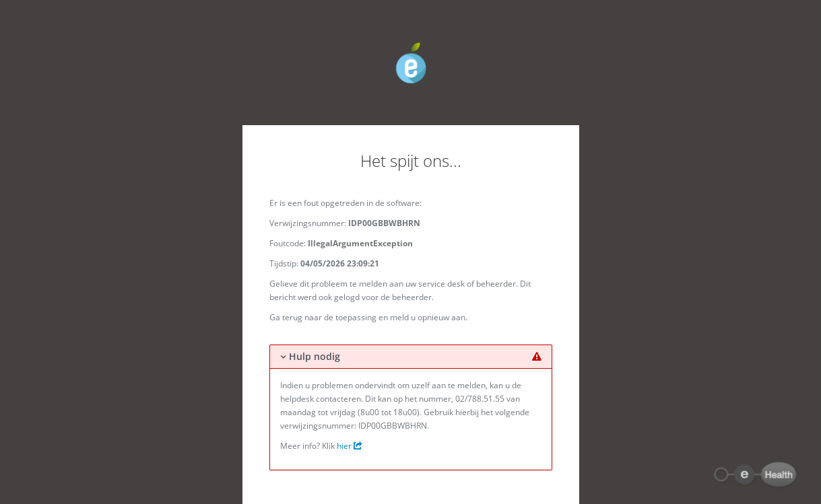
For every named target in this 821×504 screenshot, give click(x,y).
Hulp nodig (315, 357)
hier (350, 446)
